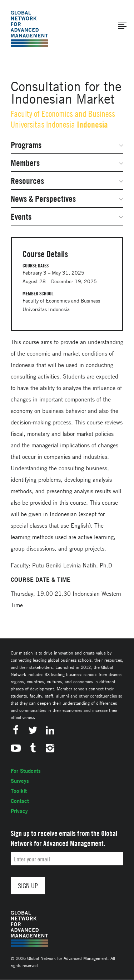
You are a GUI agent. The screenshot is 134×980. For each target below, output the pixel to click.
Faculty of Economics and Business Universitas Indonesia (63, 119)
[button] (122, 26)
